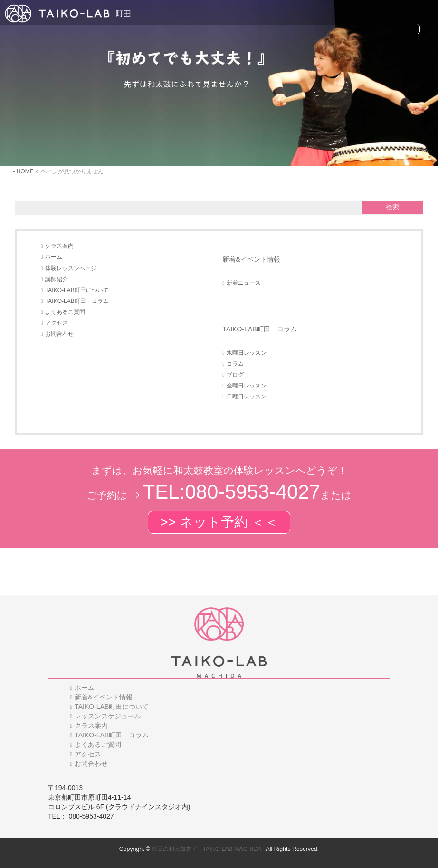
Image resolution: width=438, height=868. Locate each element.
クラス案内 (59, 246)
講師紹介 (57, 279)
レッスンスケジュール (108, 716)
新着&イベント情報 (251, 259)
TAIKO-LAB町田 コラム (77, 301)
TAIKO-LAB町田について (77, 290)
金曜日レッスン (247, 386)
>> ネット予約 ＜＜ (219, 522)
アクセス (57, 323)
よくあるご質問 (65, 312)
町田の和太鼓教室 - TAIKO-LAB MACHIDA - (208, 849)
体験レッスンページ (71, 268)
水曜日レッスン (247, 353)
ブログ (235, 375)
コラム (235, 364)
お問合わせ (59, 334)
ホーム (54, 257)
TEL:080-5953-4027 (232, 492)
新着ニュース (244, 283)
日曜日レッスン (247, 396)
